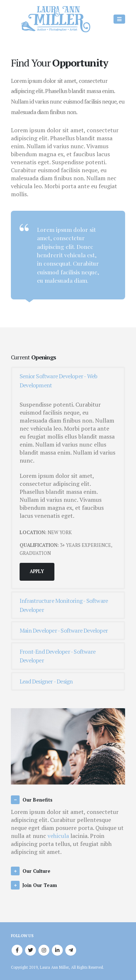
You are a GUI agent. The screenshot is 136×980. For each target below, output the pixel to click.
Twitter (30, 950)
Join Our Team (40, 885)
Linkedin (57, 950)
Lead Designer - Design (46, 681)
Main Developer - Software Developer (64, 630)
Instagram (44, 950)
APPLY (37, 571)
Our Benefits (38, 800)
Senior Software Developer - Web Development (58, 381)
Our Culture (36, 871)
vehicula (58, 836)
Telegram (71, 950)
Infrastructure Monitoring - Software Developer (64, 605)
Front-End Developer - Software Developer (57, 656)
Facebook (17, 950)
